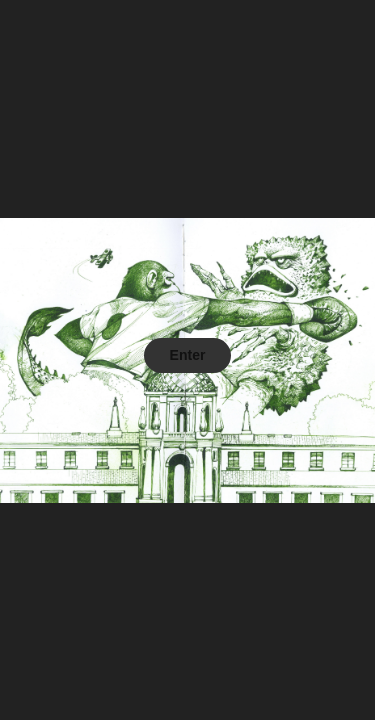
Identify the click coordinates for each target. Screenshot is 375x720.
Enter (188, 355)
